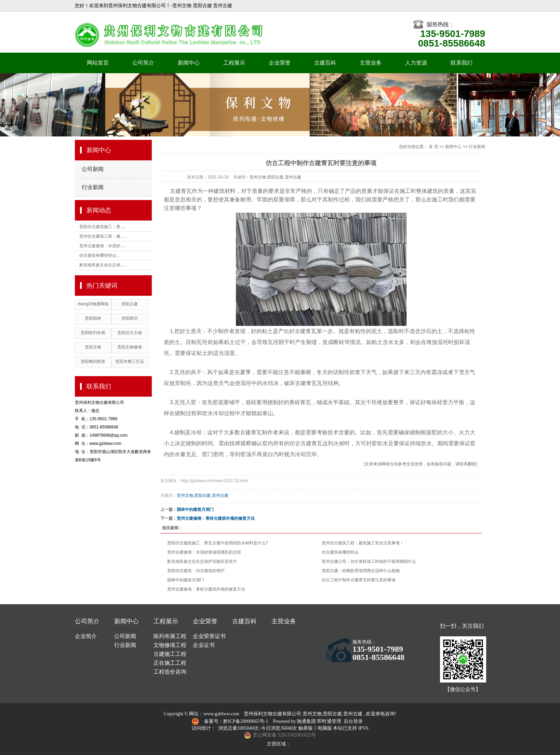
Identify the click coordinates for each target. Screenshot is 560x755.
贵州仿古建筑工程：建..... (103, 236)
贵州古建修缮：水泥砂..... (103, 246)
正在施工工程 (170, 663)
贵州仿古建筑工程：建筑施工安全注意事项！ (363, 543)
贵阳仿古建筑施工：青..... (103, 227)
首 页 (433, 147)
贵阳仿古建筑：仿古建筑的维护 (196, 571)
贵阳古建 (130, 304)
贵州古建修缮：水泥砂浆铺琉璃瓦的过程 (204, 552)
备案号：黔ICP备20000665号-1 (237, 721)
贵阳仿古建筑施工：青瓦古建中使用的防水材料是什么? (218, 543)
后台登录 (353, 721)
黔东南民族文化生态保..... (103, 265)
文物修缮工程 (170, 645)
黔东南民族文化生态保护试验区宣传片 (202, 561)
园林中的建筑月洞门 (195, 509)
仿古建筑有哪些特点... (99, 255)
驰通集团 (307, 721)
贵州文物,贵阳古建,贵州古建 (275, 177)
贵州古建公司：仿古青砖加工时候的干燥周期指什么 (369, 561)
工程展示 (234, 63)
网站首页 (98, 63)
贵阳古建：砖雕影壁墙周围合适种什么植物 (361, 571)
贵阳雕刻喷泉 (93, 361)
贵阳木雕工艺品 (130, 361)
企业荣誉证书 (209, 636)
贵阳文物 (93, 347)
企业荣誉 (280, 63)
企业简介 (86, 636)
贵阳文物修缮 (130, 347)
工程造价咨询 (170, 672)
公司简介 (143, 63)
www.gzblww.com (221, 714)
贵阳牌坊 (130, 318)
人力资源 (416, 63)
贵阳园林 (93, 318)
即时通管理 (329, 721)
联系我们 (462, 63)
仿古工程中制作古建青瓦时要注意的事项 (359, 580)
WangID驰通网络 (93, 304)
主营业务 (371, 63)
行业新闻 (93, 187)
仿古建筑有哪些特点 (340, 552)
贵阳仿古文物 (130, 333)
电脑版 (325, 728)
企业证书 (204, 645)
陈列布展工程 (170, 636)
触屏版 (306, 728)
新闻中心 (189, 63)
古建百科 (325, 63)
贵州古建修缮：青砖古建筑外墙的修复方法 (216, 518)
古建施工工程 (170, 654)
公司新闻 (93, 169)
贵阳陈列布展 (93, 333)
